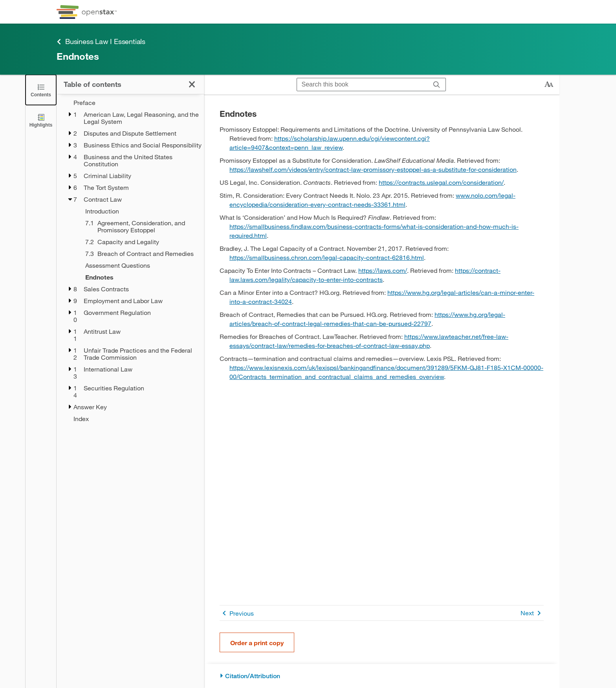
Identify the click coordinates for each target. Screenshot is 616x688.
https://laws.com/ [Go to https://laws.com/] (383, 270)
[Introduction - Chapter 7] (139, 211)
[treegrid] (130, 261)
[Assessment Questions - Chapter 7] (139, 265)
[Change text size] (549, 85)
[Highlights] (41, 120)
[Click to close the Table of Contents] (41, 90)
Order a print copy (257, 643)
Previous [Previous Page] (237, 613)
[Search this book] (362, 85)
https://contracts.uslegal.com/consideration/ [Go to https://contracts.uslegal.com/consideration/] (441, 182)
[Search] (437, 85)
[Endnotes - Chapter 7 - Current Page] (139, 277)
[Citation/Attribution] (382, 676)
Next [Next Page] (532, 613)
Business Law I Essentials (101, 41)
